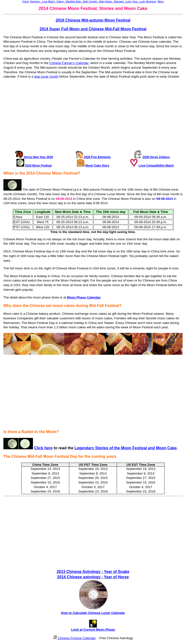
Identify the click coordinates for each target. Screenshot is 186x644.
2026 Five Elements (97, 157)
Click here (43, 448)
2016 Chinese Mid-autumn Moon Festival (93, 20)
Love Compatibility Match (156, 166)
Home (26, 2)
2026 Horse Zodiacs (156, 157)
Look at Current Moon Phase (93, 628)
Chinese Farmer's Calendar (69, 63)
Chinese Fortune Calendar (76, 638)
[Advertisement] (93, 116)
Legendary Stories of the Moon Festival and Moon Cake (126, 448)
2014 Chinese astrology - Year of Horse (93, 577)
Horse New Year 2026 (38, 157)
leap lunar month (46, 76)
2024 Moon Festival (38, 166)
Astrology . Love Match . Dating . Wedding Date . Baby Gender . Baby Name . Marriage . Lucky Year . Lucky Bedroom (93, 2)
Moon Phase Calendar (84, 297)
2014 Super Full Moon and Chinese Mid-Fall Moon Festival (93, 29)
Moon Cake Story (97, 166)
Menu (161, 2)
